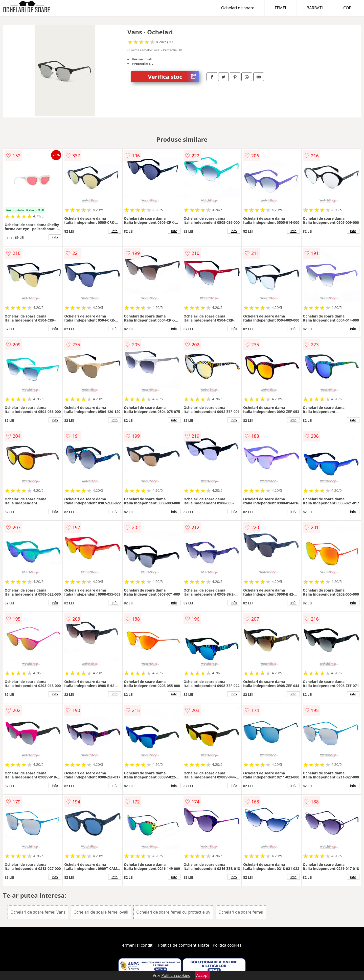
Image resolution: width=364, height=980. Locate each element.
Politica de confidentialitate (184, 945)
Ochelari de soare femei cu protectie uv (173, 912)
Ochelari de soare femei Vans (38, 912)
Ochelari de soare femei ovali (101, 912)
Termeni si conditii (137, 945)
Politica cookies (227, 945)
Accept (202, 975)
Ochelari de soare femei (241, 912)
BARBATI (315, 8)
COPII (348, 8)
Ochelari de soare (238, 8)
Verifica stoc (174, 77)
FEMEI (280, 8)
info (55, 237)
